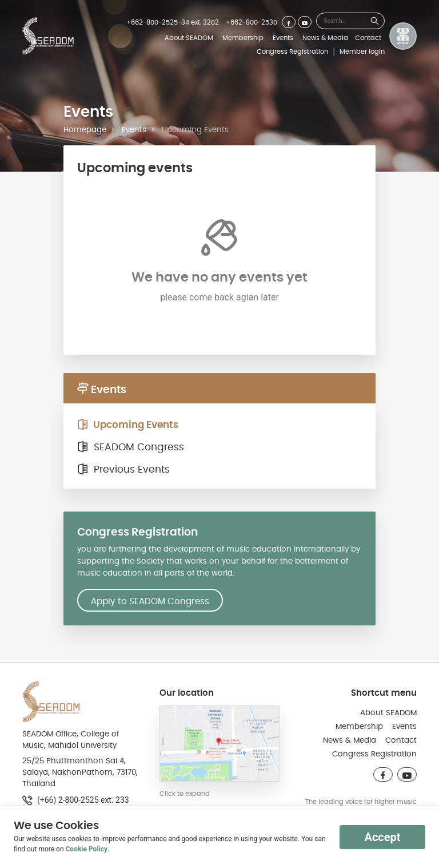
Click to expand (185, 794)
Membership (243, 38)
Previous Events (123, 470)
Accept (382, 837)
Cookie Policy (87, 849)
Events (283, 38)
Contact (368, 38)
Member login (362, 51)
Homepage (85, 130)
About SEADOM (189, 38)
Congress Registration (292, 51)
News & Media (325, 38)
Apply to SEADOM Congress (150, 601)
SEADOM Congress (131, 447)
